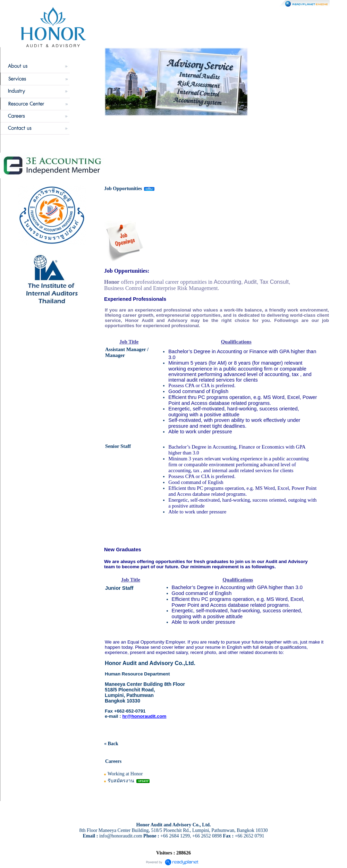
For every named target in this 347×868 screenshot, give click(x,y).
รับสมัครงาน (121, 781)
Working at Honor (125, 774)
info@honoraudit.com (121, 836)
